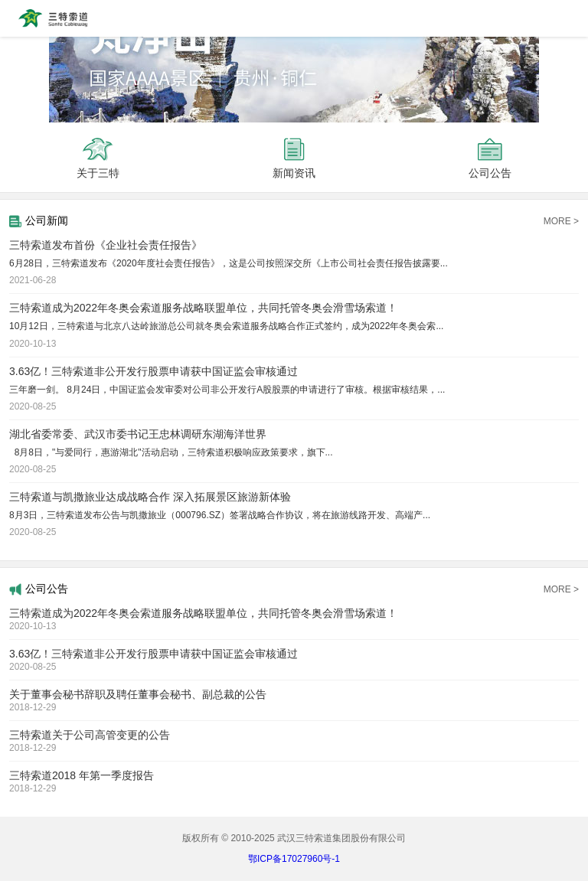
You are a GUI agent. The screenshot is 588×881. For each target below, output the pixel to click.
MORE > (561, 221)
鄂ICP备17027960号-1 (294, 859)
